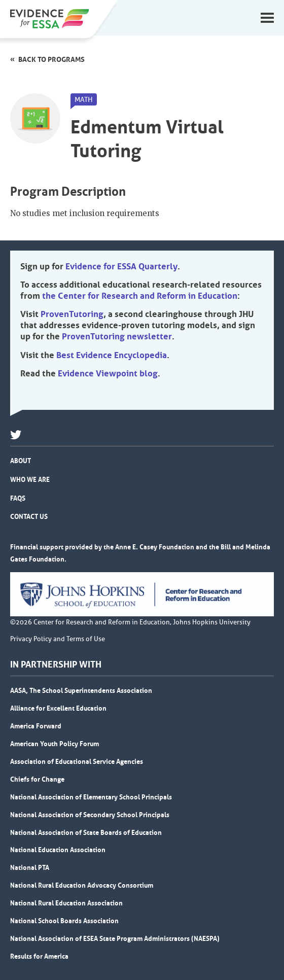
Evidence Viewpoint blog (108, 373)
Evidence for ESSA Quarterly (121, 266)
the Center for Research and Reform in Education (140, 296)
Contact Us (29, 516)
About (21, 461)
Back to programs (51, 59)
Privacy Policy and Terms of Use (58, 639)
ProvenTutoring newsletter (117, 336)
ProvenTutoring (72, 314)
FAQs (18, 498)
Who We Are (30, 479)
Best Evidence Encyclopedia (112, 355)
